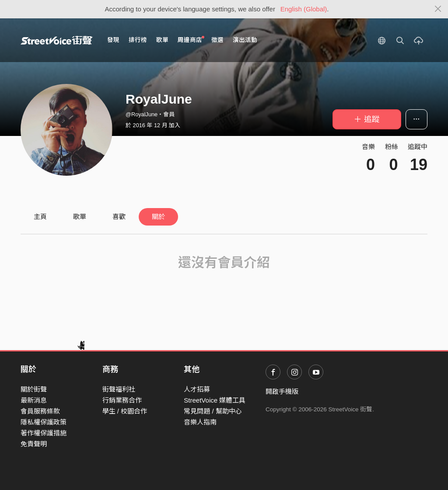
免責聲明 (34, 444)
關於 (158, 217)
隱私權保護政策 (44, 422)
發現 (113, 40)
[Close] (438, 9)
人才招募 (197, 389)
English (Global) (304, 9)
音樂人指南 (200, 422)
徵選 (217, 40)
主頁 (40, 217)
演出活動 (245, 40)
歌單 (162, 40)
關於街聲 (34, 389)
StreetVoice (57, 40)
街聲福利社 (119, 389)
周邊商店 (191, 40)
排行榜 (138, 40)
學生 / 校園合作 (125, 411)
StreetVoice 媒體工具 (215, 400)
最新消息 (34, 400)
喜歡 (119, 217)
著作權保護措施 (44, 433)
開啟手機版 (282, 391)
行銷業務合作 (122, 400)
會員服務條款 (40, 411)
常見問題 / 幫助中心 (213, 411)
